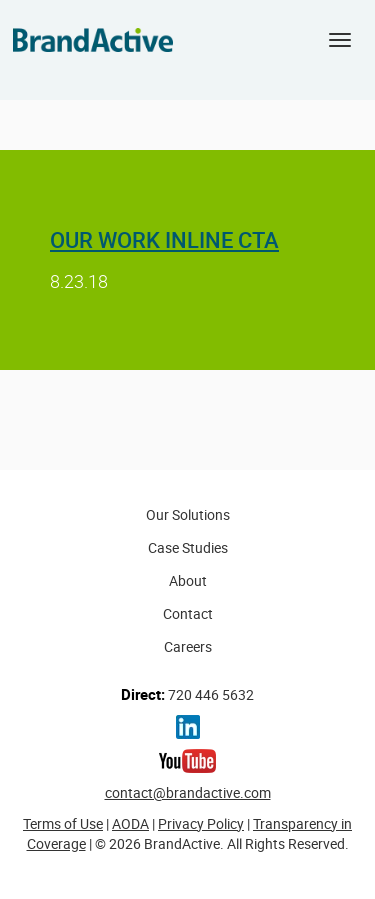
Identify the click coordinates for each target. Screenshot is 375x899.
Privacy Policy (201, 823)
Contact (188, 613)
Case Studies (188, 547)
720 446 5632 (187, 694)
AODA (130, 823)
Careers (188, 646)
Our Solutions (188, 514)
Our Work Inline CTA (164, 239)
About (188, 580)
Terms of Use (63, 823)
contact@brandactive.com (188, 792)
